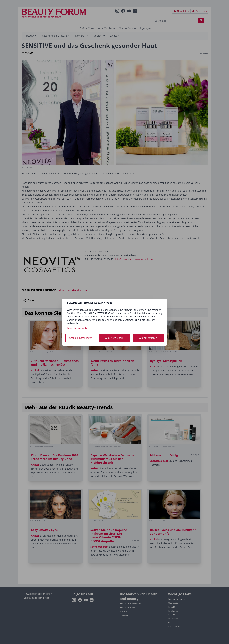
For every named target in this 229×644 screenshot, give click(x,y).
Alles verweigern (114, 338)
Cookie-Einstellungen (81, 338)
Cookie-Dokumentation (77, 328)
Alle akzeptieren (148, 338)
